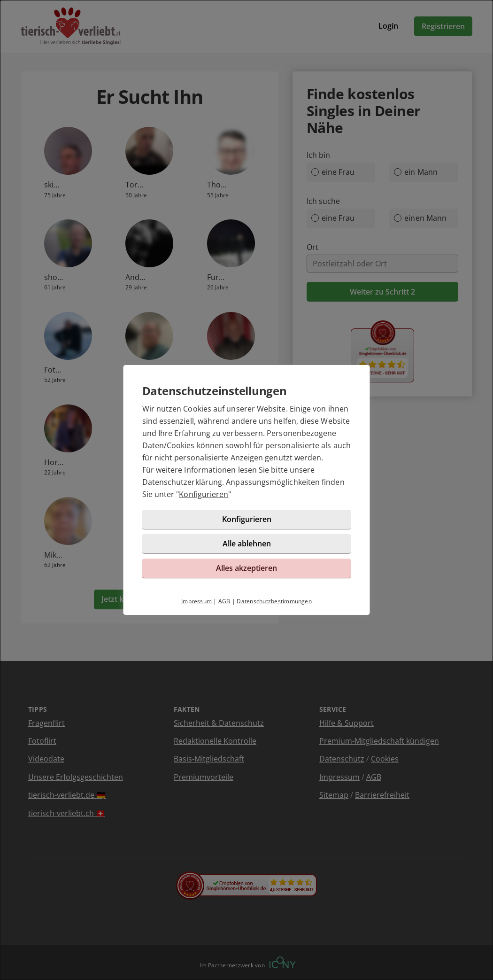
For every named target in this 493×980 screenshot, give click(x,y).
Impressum (196, 601)
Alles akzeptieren (246, 568)
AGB (224, 601)
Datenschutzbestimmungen (274, 601)
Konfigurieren (204, 494)
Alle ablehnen (247, 544)
